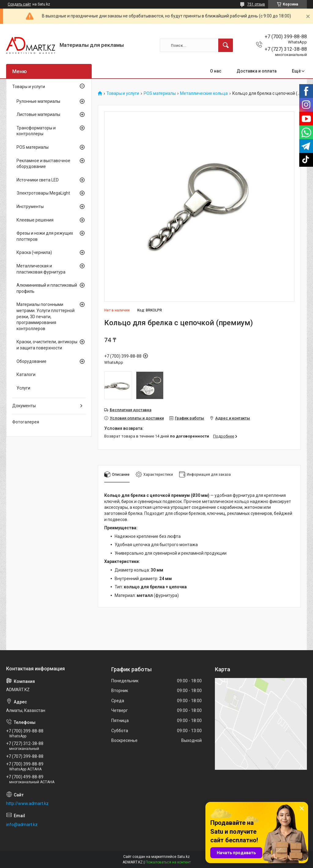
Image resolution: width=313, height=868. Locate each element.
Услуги (23, 388)
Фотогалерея (26, 422)
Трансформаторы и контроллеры (36, 131)
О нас (216, 71)
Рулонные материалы (38, 101)
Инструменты (30, 207)
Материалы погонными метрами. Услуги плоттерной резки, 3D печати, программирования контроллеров (46, 316)
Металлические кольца (204, 93)
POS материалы (160, 93)
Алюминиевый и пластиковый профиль (47, 288)
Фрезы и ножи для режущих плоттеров (45, 236)
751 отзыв (256, 4)
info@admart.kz (22, 825)
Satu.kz (184, 857)
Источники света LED (38, 180)
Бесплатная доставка (131, 410)
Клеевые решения (35, 220)
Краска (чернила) (34, 252)
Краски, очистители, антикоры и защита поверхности (47, 345)
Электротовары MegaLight (43, 193)
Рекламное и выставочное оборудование (43, 164)
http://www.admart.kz (27, 803)
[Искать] (226, 45)
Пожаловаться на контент (168, 862)
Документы (24, 406)
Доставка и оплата (257, 71)
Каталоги (26, 374)
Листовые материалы (38, 114)
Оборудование (31, 361)
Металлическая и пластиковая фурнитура (41, 269)
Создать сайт (19, 4)
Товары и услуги (123, 93)
